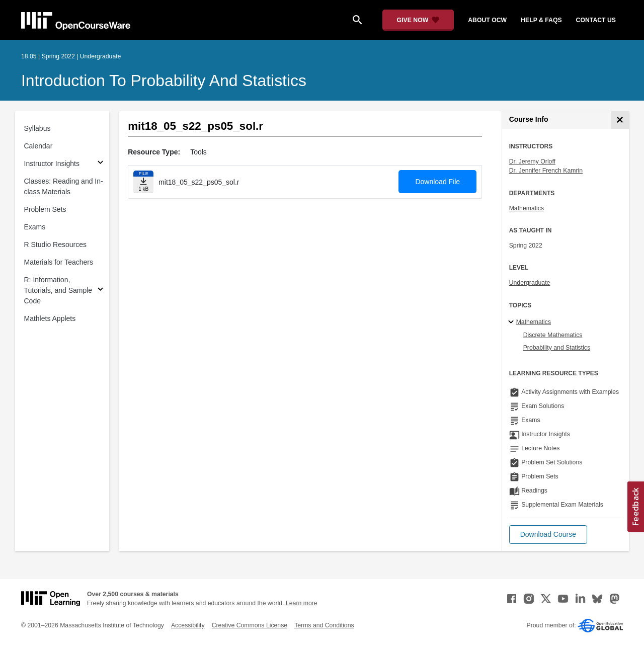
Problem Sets (45, 209)
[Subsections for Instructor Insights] (100, 164)
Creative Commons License (250, 625)
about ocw (487, 20)
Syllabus (37, 128)
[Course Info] (620, 120)
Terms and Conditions (324, 625)
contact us (596, 20)
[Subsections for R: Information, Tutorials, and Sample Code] (100, 291)
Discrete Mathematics (553, 335)
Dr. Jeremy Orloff (532, 161)
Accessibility (188, 625)
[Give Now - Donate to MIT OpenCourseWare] (418, 20)
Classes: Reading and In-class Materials (64, 186)
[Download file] (143, 182)
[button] (548, 535)
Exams (35, 227)
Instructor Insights (52, 164)
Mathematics (527, 208)
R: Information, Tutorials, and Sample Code (58, 290)
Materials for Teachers (59, 262)
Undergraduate (530, 283)
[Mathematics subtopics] (512, 322)
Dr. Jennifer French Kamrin (546, 171)
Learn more (302, 603)
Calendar (38, 146)
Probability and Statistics (557, 348)
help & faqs (541, 20)
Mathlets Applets (50, 318)
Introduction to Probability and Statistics (164, 80)
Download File (437, 182)
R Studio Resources (56, 245)
